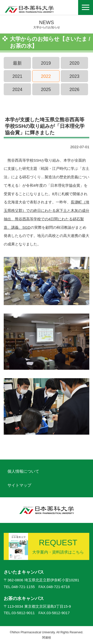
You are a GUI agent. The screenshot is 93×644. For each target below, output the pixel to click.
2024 (17, 90)
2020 (74, 63)
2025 (46, 90)
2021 (17, 76)
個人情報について (23, 471)
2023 (74, 76)
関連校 (47, 638)
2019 (46, 63)
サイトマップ (19, 485)
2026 (74, 90)
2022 (46, 76)
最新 (17, 63)
